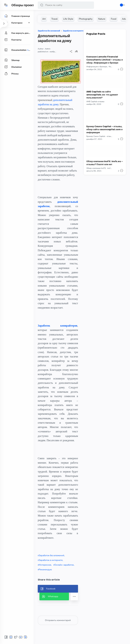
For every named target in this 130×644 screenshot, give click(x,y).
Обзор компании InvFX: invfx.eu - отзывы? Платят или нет (105, 163)
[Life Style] (68, 19)
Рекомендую (45, 570)
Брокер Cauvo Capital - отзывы (100, 136)
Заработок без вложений (51, 555)
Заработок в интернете (51, 560)
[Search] (66, 5)
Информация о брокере (97, 67)
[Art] (44, 19)
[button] (42, 5)
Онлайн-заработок (64, 565)
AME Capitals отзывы (95, 102)
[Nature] (102, 19)
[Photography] (86, 19)
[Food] (114, 19)
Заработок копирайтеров (58, 326)
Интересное (45, 565)
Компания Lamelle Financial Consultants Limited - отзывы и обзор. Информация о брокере (105, 60)
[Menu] (6, 5)
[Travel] (54, 19)
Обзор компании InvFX (96, 168)
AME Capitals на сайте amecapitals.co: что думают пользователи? (102, 95)
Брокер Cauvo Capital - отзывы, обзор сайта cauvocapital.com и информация (104, 129)
